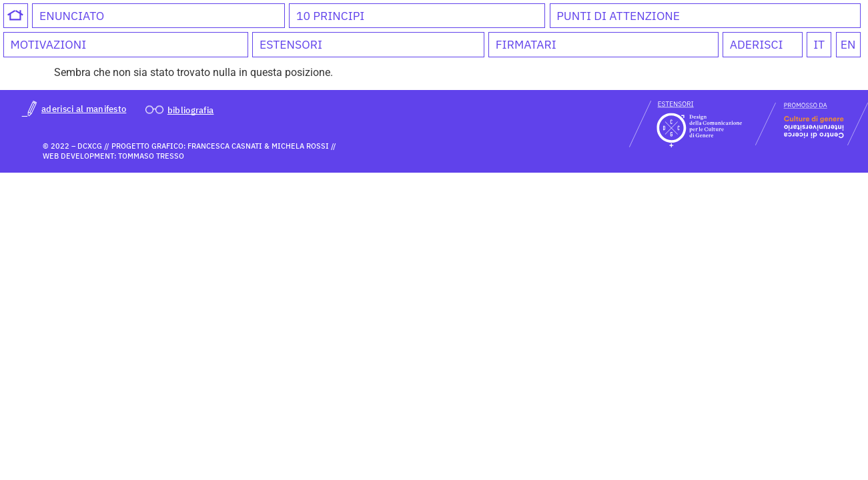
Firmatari (526, 44)
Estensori (291, 44)
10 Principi (330, 16)
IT (819, 44)
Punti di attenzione (618, 16)
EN (848, 44)
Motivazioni (48, 44)
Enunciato (72, 16)
